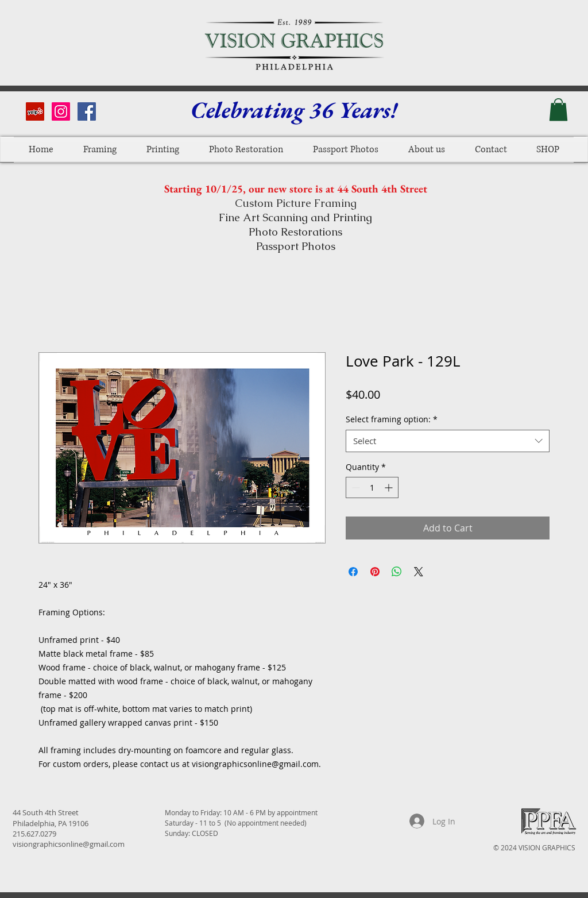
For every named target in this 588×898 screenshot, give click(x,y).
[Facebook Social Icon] (87, 111)
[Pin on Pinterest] (375, 572)
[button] (558, 109)
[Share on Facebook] (353, 572)
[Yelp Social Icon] (35, 111)
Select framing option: (392, 419)
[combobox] (448, 441)
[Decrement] (355, 487)
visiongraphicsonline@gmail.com (69, 844)
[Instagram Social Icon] (61, 111)
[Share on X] (419, 572)
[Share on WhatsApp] (397, 572)
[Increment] (390, 487)
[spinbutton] (372, 487)
